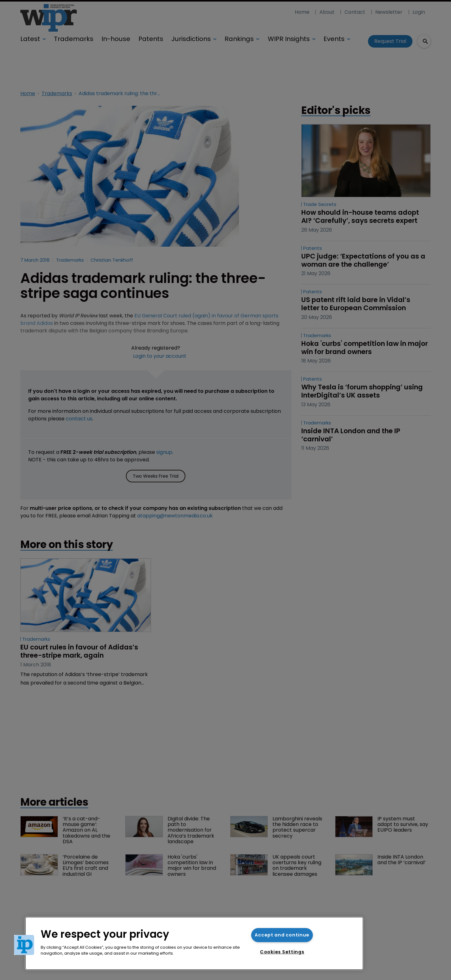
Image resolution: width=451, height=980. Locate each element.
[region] (194, 943)
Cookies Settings (282, 952)
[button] (24, 945)
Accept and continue (282, 935)
